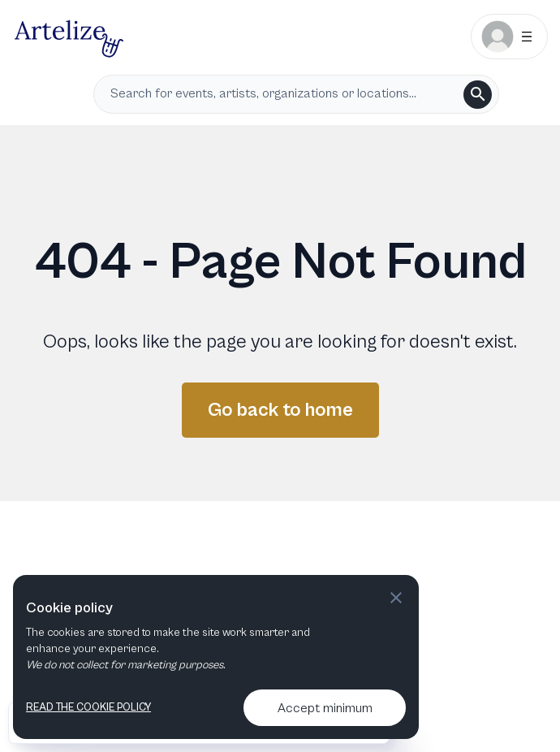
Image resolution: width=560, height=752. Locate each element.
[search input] (284, 94)
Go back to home (280, 410)
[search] (478, 95)
